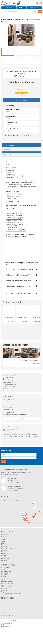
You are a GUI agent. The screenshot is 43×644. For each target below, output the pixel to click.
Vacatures (4, 595)
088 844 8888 (7, 410)
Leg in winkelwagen (22, 105)
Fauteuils (4, 548)
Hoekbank (4, 555)
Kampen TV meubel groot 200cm (16, 234)
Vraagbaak (4, 593)
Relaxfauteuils (5, 561)
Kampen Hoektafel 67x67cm (14, 223)
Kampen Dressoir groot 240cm (15, 229)
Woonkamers (5, 539)
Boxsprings (4, 551)
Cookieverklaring (6, 591)
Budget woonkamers (7, 553)
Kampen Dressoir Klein (13, 197)
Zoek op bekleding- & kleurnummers (12, 598)
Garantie (4, 581)
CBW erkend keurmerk (8, 583)
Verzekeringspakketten (8, 586)
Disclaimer (4, 629)
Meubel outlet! (5, 549)
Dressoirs (4, 556)
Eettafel (3, 560)
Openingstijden (6, 577)
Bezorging (4, 579)
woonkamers (10, 19)
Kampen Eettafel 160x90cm (14, 201)
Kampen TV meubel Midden (14, 199)
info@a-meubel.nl (9, 417)
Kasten (3, 543)
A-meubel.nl (22, 625)
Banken (3, 541)
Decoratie (4, 565)
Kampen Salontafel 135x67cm (15, 203)
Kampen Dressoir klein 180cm (15, 227)
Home (3, 19)
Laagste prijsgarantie (7, 576)
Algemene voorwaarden (8, 589)
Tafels (3, 546)
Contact (21, 423)
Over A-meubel (9, 8)
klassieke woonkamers (22, 19)
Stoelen (3, 544)
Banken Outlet (5, 563)
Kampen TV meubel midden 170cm (16, 235)
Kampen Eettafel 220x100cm (15, 222)
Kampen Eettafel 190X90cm (14, 220)
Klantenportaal (34, 8)
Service (3, 584)
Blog (3, 596)
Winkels (21, 8)
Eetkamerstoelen (6, 558)
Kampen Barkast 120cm (13, 230)
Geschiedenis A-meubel (8, 588)
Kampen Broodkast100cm (14, 232)
